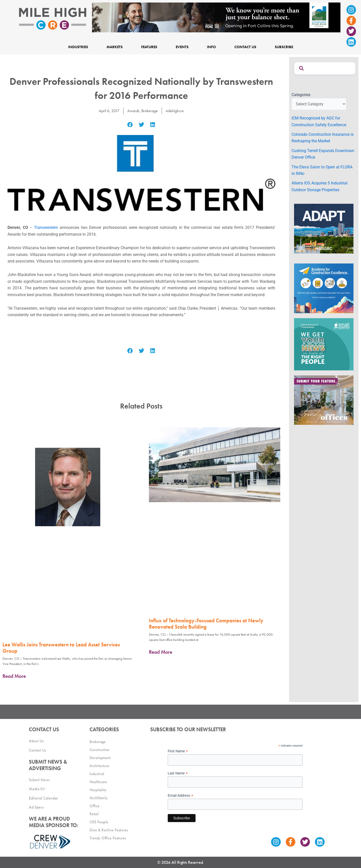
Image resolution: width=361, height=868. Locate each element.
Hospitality (98, 790)
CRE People (99, 822)
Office (95, 806)
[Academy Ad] (324, 288)
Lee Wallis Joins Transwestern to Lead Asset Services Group (61, 648)
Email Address (180, 796)
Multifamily (99, 798)
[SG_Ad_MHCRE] (324, 344)
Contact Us (245, 47)
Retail (94, 814)
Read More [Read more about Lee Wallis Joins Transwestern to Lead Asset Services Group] (14, 676)
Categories (301, 95)
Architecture (99, 766)
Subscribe (284, 47)
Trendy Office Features (108, 838)
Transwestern (46, 227)
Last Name (178, 773)
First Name (178, 751)
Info (211, 47)
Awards (133, 111)
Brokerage (150, 111)
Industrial (97, 774)
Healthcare (98, 782)
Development (100, 758)
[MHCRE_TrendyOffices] (324, 400)
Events (182, 47)
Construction (100, 750)
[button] (130, 125)
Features (149, 47)
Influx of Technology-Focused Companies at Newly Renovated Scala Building (206, 624)
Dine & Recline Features (109, 830)
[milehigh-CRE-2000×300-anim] (216, 17)
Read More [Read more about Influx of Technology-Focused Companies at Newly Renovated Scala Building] (161, 652)
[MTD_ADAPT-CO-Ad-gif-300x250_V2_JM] (324, 228)
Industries (78, 47)
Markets (115, 47)
